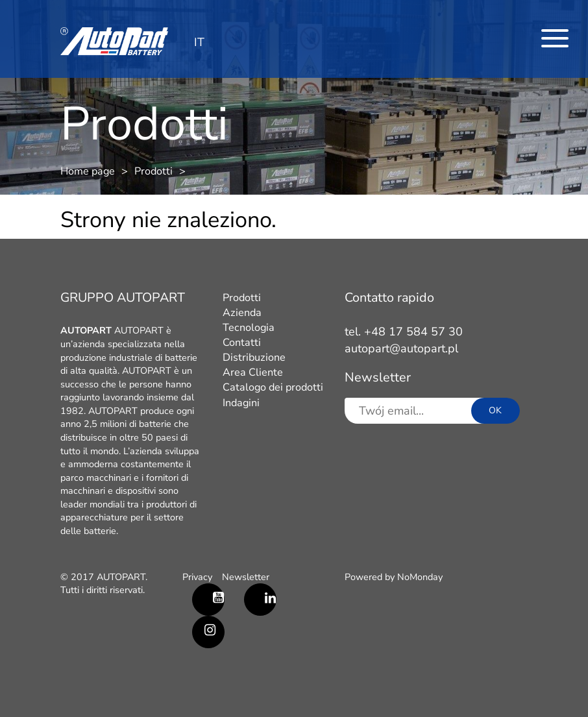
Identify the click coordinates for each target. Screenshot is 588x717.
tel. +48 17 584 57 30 (404, 332)
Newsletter (246, 577)
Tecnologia (249, 328)
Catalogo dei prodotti (273, 387)
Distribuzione (254, 358)
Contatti (242, 343)
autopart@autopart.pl (401, 348)
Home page (88, 171)
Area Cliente (253, 372)
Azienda (242, 313)
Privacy (197, 577)
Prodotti (153, 171)
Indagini (241, 403)
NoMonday (420, 577)
